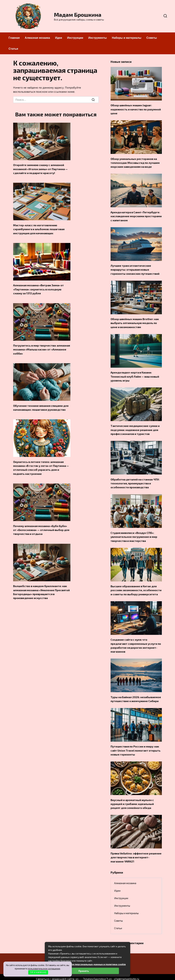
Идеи (58, 38)
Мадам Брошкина (78, 15)
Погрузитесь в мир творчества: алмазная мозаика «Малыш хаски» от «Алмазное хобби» (42, 348)
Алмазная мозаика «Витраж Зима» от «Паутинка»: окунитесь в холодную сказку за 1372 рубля (38, 288)
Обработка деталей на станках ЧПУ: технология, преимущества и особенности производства (135, 479)
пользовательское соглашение (44, 969)
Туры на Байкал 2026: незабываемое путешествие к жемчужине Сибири (136, 693)
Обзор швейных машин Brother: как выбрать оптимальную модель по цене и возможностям (135, 321)
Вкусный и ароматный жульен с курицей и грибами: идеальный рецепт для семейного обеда (132, 797)
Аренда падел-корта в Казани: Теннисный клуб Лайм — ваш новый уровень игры (135, 373)
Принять (84, 971)
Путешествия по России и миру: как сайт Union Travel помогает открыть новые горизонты (136, 744)
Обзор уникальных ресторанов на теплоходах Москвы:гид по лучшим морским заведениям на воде (135, 162)
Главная (14, 38)
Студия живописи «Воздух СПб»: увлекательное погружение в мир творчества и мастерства (134, 532)
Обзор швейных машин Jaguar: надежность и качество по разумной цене (136, 109)
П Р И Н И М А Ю (38, 972)
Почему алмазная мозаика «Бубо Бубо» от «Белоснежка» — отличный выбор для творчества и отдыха (41, 526)
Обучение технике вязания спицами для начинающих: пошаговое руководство (41, 405)
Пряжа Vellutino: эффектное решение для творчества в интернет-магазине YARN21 (136, 850)
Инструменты (98, 38)
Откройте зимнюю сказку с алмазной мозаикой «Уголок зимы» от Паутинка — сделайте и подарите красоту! (40, 169)
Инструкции (75, 38)
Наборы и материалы (127, 38)
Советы (152, 38)
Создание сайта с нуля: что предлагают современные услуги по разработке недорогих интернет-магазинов (136, 640)
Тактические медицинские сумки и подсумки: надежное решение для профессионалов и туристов (135, 426)
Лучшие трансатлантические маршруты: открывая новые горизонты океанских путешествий (135, 268)
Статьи (13, 49)
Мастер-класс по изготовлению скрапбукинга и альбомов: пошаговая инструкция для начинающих (39, 228)
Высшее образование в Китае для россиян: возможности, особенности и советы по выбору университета (136, 585)
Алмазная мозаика (37, 38)
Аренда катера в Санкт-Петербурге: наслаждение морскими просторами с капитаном (136, 215)
